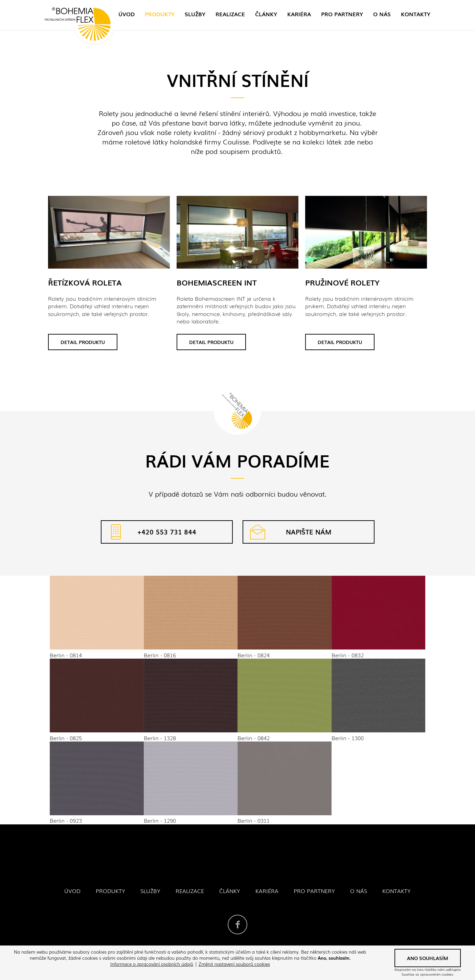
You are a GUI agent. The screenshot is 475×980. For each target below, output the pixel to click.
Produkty (160, 14)
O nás (382, 14)
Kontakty (416, 14)
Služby (195, 14)
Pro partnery (342, 14)
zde (349, 141)
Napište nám (309, 532)
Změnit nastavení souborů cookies (234, 964)
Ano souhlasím (428, 958)
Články (266, 14)
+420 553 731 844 (167, 532)
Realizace (230, 14)
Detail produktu (83, 342)
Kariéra (299, 14)
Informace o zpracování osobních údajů (152, 964)
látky (160, 141)
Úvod (127, 14)
